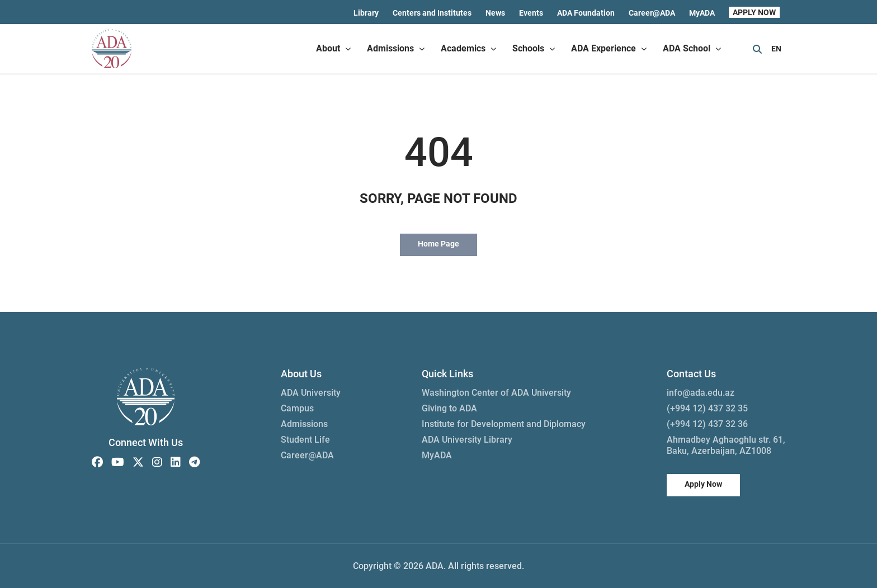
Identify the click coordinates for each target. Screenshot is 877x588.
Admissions (304, 424)
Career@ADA (652, 13)
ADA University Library (467, 440)
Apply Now (703, 484)
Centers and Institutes (432, 13)
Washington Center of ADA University (496, 393)
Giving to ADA (449, 408)
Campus (297, 408)
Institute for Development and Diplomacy (504, 424)
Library (366, 13)
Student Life (305, 440)
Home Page (438, 244)
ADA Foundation (586, 13)
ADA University (311, 393)
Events (531, 13)
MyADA (702, 13)
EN (776, 49)
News (495, 13)
